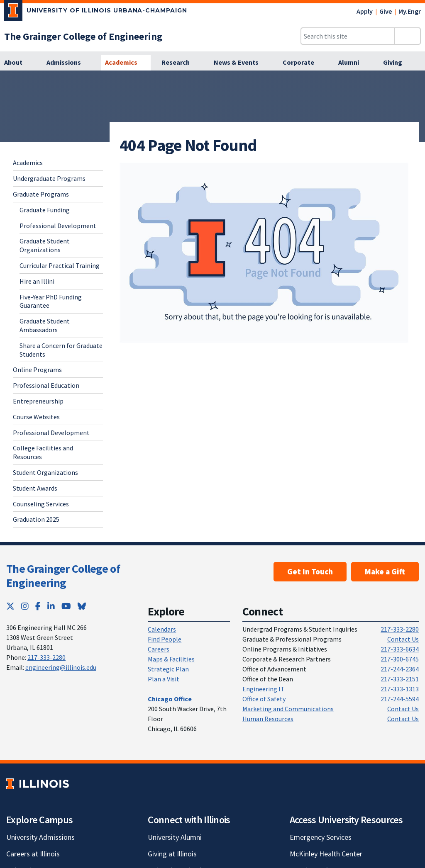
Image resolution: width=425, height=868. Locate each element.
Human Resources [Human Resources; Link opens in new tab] (268, 719)
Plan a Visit (164, 679)
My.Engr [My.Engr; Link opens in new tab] (410, 11)
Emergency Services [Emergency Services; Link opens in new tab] (321, 837)
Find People (165, 639)
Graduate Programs (41, 194)
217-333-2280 (46, 657)
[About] (18, 63)
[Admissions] (68, 63)
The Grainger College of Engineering (63, 576)
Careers (159, 649)
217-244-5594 (400, 699)
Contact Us (403, 639)
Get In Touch (310, 571)
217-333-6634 (400, 649)
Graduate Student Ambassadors (45, 325)
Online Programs (37, 370)
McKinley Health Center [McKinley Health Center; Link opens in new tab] (326, 854)
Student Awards (35, 488)
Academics (28, 163)
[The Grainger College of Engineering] (83, 36)
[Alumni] (353, 63)
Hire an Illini (37, 281)
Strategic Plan (168, 669)
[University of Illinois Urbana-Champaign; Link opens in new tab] (96, 12)
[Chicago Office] (170, 699)
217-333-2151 (400, 679)
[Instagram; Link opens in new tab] (25, 606)
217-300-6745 (400, 659)
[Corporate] (303, 63)
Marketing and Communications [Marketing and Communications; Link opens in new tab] (288, 709)
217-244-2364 (400, 669)
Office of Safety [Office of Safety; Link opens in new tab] (264, 699)
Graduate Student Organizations (45, 245)
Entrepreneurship (38, 401)
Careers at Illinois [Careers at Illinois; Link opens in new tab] (33, 854)
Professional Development (58, 226)
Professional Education (46, 385)
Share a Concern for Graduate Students (61, 350)
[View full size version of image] (264, 253)
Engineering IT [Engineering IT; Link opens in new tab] (264, 689)
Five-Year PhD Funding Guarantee (51, 301)
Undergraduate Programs (49, 178)
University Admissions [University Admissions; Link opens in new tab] (40, 837)
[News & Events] (241, 63)
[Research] (180, 63)
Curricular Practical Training (60, 265)
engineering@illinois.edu (61, 667)
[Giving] (397, 63)
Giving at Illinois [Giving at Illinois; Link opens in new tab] (172, 854)
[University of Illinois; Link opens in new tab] (38, 784)
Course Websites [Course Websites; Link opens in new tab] (36, 417)
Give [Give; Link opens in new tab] (386, 11)
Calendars (162, 629)
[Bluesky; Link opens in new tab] (82, 606)
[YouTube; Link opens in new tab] (66, 606)
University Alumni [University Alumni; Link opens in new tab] (175, 837)
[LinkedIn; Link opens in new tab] (51, 606)
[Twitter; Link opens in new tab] (10, 606)
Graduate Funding (45, 210)
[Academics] (126, 63)
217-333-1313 (400, 689)
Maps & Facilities (171, 659)
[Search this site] (348, 36)
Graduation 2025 (36, 519)
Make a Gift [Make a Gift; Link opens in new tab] (385, 571)
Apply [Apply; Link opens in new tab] (365, 11)
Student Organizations (45, 472)
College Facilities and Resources (43, 452)
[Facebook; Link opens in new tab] (38, 606)
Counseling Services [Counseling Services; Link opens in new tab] (41, 504)
